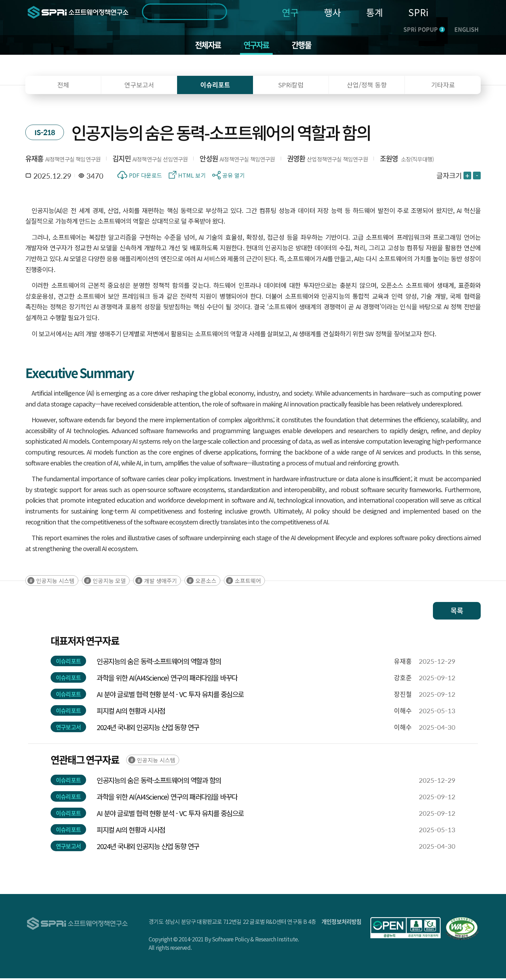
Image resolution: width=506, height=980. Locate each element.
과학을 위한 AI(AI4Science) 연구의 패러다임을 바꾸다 (167, 679)
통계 (375, 12)
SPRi (418, 12)
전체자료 (206, 46)
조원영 (389, 160)
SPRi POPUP (424, 29)
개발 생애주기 (161, 582)
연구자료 (257, 46)
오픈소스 (206, 582)
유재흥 (34, 160)
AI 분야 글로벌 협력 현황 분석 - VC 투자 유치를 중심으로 (170, 696)
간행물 (304, 46)
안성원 (209, 160)
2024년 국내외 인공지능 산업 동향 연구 (148, 729)
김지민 (122, 160)
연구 (290, 12)
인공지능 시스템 (55, 582)
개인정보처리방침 (342, 923)
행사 (332, 12)
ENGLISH (466, 29)
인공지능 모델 (109, 582)
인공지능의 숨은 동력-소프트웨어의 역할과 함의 (159, 663)
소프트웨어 (248, 582)
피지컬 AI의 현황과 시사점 (131, 712)
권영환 (296, 160)
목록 (457, 612)
